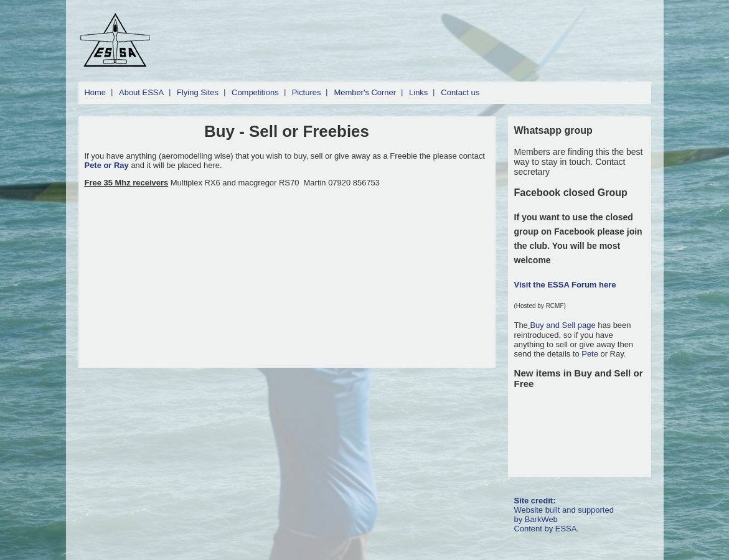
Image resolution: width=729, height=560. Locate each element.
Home (96, 92)
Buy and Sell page (564, 325)
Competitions (255, 92)
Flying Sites (198, 92)
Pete (590, 354)
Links (418, 92)
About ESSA (141, 92)
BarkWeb (541, 519)
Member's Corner (365, 92)
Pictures (307, 92)
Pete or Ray (108, 165)
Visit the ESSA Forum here (565, 285)
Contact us (460, 92)
